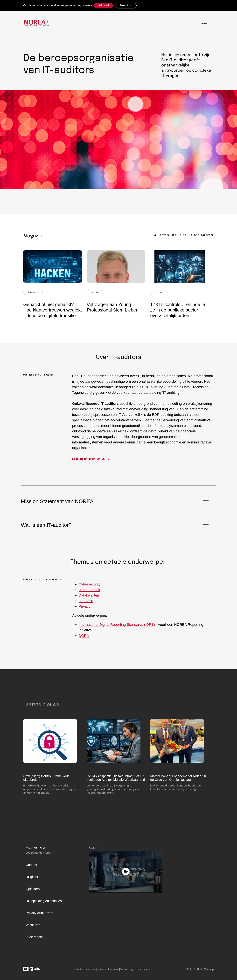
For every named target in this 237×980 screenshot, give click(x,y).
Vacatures (33, 925)
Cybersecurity (33, 292)
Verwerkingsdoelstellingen (136, 969)
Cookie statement (86, 969)
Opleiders (33, 889)
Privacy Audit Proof (39, 913)
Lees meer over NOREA (89, 459)
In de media (34, 937)
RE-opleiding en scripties (44, 901)
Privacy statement (108, 969)
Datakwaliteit (89, 598)
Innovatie (86, 603)
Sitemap (209, 969)
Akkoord (104, 5)
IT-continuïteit (89, 592)
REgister (32, 877)
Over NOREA (35, 848)
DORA (84, 638)
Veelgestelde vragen (39, 853)
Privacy (84, 609)
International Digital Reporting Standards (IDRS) (117, 627)
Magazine (95, 292)
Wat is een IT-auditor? (46, 525)
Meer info (126, 5)
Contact (31, 865)
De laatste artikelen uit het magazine (184, 235)
